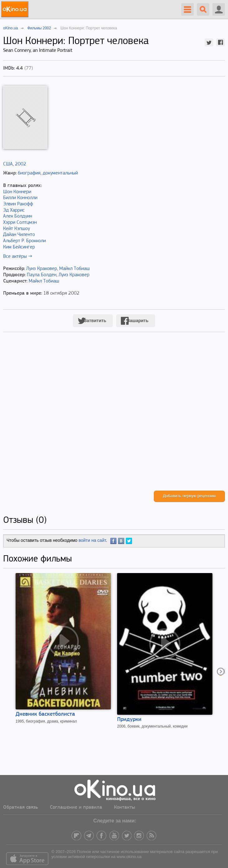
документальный (60, 173)
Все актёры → (18, 257)
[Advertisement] (114, 418)
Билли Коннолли (20, 198)
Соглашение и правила (76, 807)
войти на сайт (92, 540)
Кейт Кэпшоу (17, 229)
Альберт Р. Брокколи (24, 241)
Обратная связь (21, 807)
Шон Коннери (17, 192)
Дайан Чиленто (19, 235)
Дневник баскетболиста (45, 714)
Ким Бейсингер (19, 247)
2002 (21, 164)
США (8, 164)
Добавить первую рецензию (189, 496)
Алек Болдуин (18, 216)
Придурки (129, 720)
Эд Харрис (14, 210)
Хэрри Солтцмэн (20, 223)
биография (29, 173)
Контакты (125, 807)
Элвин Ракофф (18, 204)
